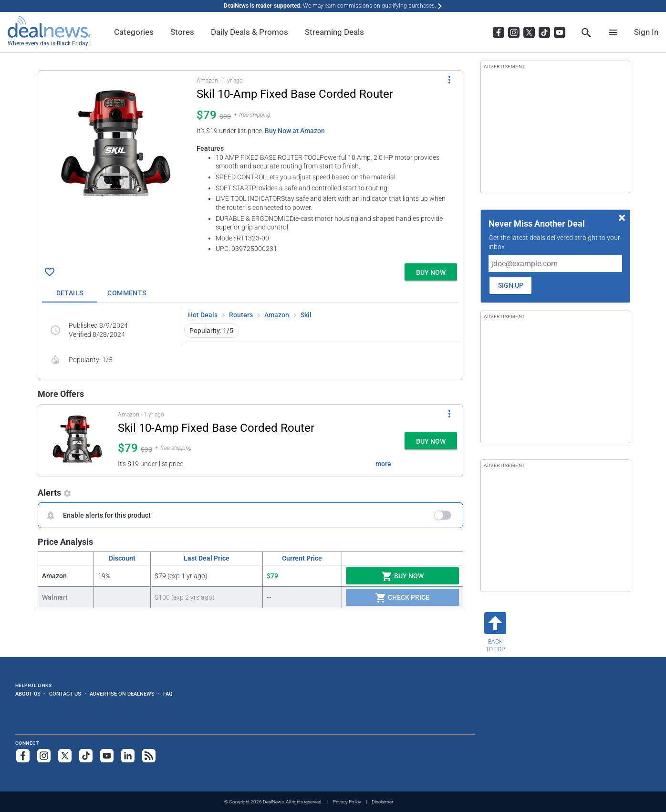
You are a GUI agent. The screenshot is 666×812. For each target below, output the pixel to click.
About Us (28, 694)
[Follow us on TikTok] (86, 756)
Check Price (402, 598)
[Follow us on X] (65, 756)
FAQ (168, 694)
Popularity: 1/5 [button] (211, 331)
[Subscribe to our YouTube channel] (107, 756)
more (383, 464)
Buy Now (402, 576)
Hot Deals (203, 315)
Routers (241, 315)
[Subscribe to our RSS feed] (149, 756)
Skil (306, 315)
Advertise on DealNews (122, 694)
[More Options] (449, 79)
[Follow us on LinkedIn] (128, 756)
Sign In (646, 32)
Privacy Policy (347, 802)
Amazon (277, 315)
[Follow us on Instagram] (44, 756)
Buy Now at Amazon (295, 131)
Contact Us (65, 694)
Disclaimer (382, 802)
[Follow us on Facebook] (23, 756)
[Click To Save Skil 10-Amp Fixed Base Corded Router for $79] (50, 272)
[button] (250, 165)
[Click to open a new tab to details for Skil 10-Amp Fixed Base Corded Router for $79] (117, 146)
